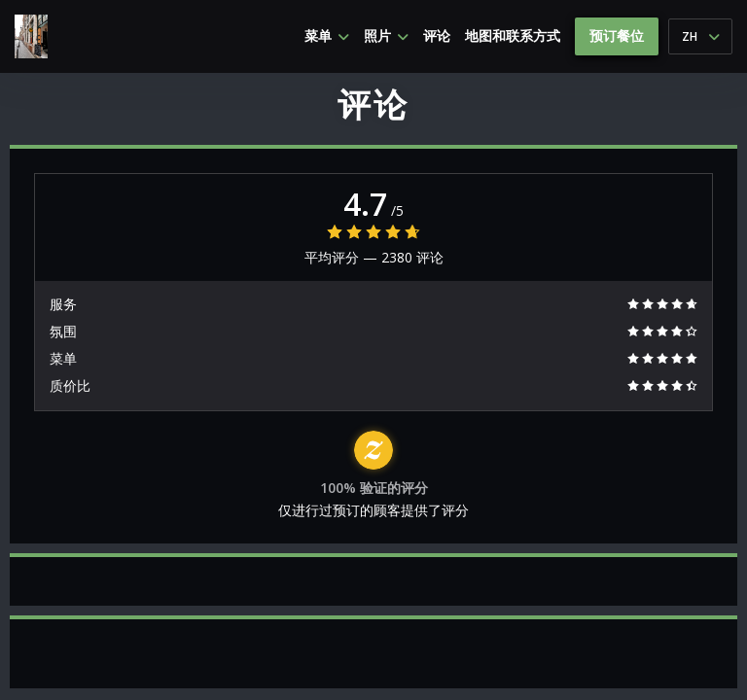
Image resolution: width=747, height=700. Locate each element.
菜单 (327, 36)
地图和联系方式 (513, 36)
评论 (437, 36)
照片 (386, 36)
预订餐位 (617, 35)
